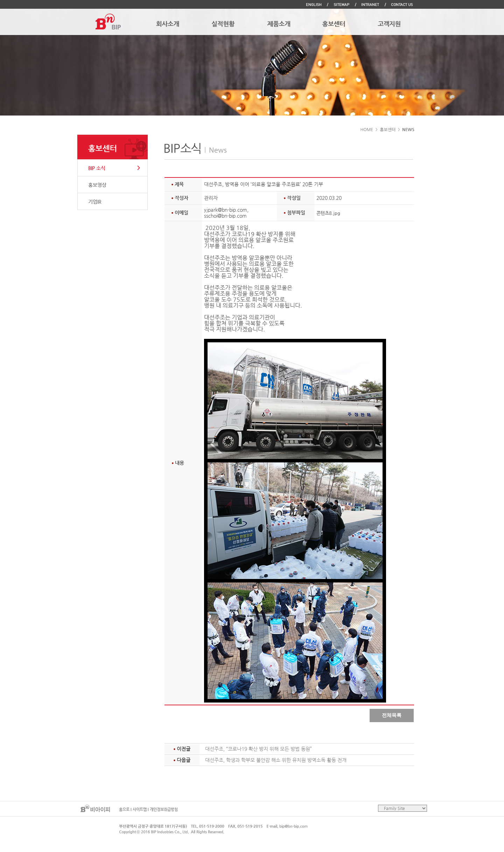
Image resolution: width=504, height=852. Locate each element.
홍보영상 (97, 185)
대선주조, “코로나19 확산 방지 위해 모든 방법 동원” (258, 749)
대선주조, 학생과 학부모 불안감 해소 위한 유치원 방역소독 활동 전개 (276, 760)
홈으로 (124, 809)
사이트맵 (140, 809)
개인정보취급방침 (164, 809)
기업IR (95, 202)
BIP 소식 (97, 168)
